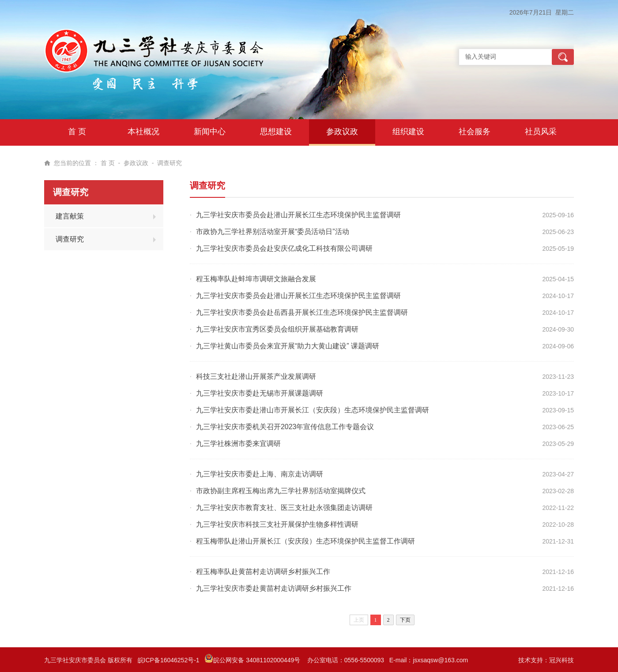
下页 (405, 620)
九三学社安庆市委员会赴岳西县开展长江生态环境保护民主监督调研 (302, 312)
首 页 (108, 163)
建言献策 (70, 216)
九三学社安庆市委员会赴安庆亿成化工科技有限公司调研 (284, 248)
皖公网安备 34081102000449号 (253, 660)
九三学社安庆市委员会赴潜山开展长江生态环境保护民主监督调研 (298, 215)
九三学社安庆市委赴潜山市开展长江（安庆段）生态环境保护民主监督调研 (313, 410)
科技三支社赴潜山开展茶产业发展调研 (256, 376)
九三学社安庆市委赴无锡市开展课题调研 (260, 393)
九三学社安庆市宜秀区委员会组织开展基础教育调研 (277, 329)
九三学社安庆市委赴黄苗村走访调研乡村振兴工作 (274, 588)
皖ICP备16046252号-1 (169, 660)
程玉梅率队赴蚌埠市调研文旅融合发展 (256, 279)
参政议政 (136, 163)
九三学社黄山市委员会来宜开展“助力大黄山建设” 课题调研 (288, 346)
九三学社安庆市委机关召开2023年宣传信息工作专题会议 (285, 427)
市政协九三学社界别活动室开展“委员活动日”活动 (273, 232)
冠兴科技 (561, 660)
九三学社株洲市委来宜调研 (238, 444)
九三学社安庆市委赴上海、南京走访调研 (260, 474)
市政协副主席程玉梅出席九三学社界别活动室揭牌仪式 (281, 491)
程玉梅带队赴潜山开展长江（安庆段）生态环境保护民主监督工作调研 (305, 541)
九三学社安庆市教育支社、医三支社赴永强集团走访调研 (284, 508)
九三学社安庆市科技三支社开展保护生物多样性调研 (277, 524)
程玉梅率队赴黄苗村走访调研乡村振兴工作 (263, 572)
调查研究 (170, 163)
